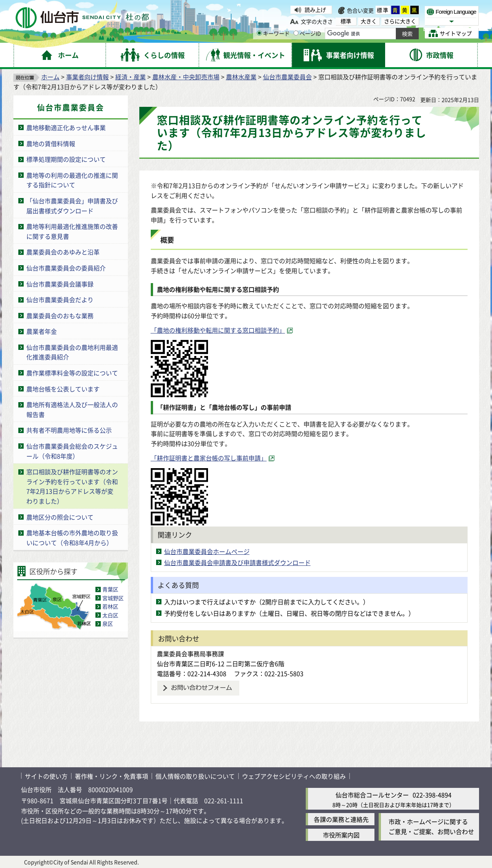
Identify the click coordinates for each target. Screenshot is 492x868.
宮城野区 (113, 598)
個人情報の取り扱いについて (195, 776)
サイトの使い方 (46, 776)
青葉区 (110, 589)
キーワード (273, 33)
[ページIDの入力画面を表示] (296, 33)
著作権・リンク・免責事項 (111, 776)
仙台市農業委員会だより (60, 300)
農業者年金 (42, 331)
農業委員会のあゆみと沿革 (63, 252)
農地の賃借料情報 (51, 143)
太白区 (110, 615)
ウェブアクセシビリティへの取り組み (294, 776)
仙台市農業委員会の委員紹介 (66, 268)
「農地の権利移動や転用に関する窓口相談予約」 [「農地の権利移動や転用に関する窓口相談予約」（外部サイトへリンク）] (218, 330)
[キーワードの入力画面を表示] (259, 33)
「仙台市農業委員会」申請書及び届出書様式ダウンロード (72, 206)
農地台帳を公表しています (63, 389)
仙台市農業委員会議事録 (60, 284)
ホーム (50, 77)
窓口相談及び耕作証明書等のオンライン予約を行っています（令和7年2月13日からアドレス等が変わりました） (72, 486)
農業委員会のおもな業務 (60, 316)
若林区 (110, 606)
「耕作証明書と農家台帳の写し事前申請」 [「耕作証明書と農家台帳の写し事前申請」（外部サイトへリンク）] (209, 458)
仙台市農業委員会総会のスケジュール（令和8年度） (72, 451)
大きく (369, 21)
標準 (383, 10)
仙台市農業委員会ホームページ (207, 551)
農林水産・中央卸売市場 (186, 77)
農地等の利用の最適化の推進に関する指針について (72, 180)
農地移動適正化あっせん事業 (66, 127)
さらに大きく (400, 21)
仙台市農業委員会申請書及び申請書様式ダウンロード (237, 562)
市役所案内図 (341, 835)
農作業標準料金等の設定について (72, 373)
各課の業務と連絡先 (341, 819)
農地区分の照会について (60, 517)
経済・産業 (131, 77)
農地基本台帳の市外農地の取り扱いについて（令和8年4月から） (72, 538)
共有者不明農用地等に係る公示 (69, 430)
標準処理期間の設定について (66, 159)
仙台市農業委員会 (287, 77)
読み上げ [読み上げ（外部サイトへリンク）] (315, 10)
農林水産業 (241, 77)
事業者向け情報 (87, 77)
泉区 (108, 623)
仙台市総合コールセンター (372, 795)
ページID (307, 33)
